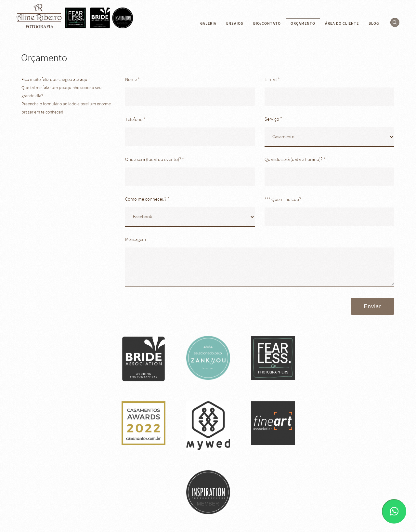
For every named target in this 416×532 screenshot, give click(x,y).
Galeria (208, 23)
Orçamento (303, 23)
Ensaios (235, 23)
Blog (374, 23)
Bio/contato (267, 23)
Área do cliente (342, 23)
